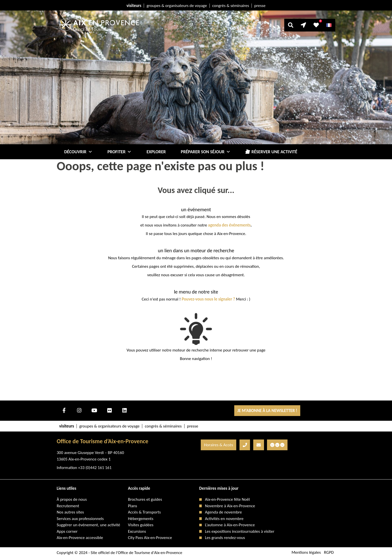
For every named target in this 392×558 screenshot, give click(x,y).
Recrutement (68, 506)
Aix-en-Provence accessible (80, 538)
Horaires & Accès (219, 445)
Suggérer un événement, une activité (88, 525)
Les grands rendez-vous (225, 538)
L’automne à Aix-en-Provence (230, 525)
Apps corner (67, 531)
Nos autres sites (70, 512)
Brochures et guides (145, 499)
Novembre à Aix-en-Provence (230, 506)
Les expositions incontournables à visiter (240, 531)
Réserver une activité (274, 152)
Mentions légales (306, 553)
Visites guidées (141, 525)
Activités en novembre (224, 519)
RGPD (329, 553)
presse (260, 6)
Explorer (156, 152)
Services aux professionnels (80, 519)
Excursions (137, 531)
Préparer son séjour (206, 152)
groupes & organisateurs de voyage (177, 6)
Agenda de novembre (223, 512)
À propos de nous (72, 499)
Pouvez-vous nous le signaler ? (208, 299)
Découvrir (78, 152)
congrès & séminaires (231, 6)
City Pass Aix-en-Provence (150, 538)
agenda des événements (229, 225)
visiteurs (134, 6)
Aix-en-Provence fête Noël (227, 499)
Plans (132, 506)
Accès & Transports (144, 512)
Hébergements (141, 519)
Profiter (120, 152)
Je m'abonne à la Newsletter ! (267, 411)
